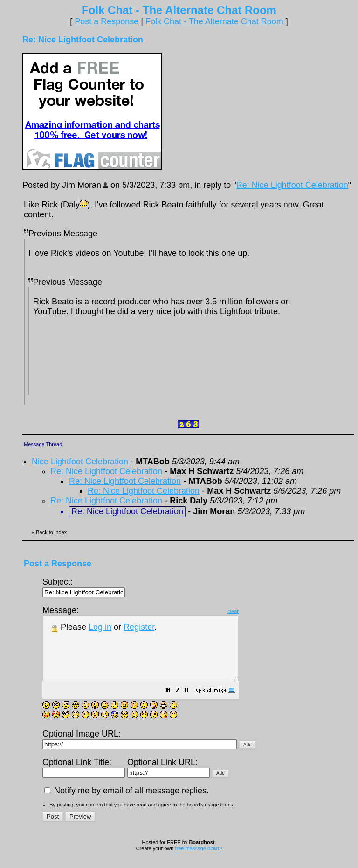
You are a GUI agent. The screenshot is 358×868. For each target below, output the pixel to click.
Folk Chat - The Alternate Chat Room (214, 21)
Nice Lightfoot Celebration (80, 462)
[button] (192, 703)
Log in (100, 627)
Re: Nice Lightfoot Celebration (292, 185)
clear (256, 611)
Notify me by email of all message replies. (127, 803)
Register (139, 627)
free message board (198, 861)
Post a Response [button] (107, 21)
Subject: (84, 587)
